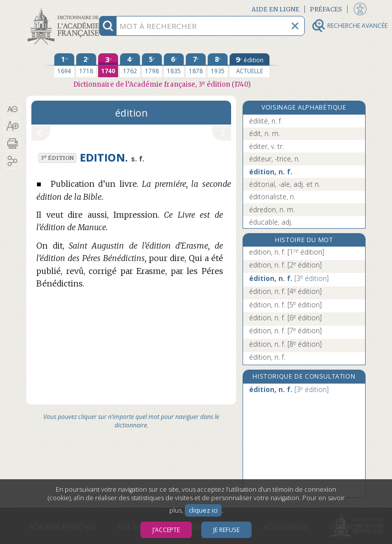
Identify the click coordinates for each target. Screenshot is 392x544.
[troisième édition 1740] (108, 65)
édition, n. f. (271, 172)
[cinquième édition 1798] (152, 65)
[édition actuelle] (250, 65)
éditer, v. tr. (266, 146)
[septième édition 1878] (196, 65)
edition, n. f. (287, 252)
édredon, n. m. (272, 209)
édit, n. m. (264, 133)
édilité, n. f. (266, 121)
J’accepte (166, 530)
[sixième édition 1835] (174, 65)
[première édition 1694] (64, 65)
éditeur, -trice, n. (274, 159)
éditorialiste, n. (272, 197)
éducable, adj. (271, 222)
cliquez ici (203, 510)
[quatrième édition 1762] (130, 65)
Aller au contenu (65, 9)
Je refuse (226, 530)
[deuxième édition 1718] (86, 65)
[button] (12, 109)
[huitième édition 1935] (218, 65)
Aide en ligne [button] (275, 9)
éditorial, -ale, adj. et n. (285, 184)
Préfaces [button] (326, 9)
